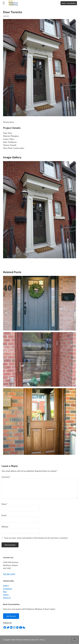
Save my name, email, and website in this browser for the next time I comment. (36, 538)
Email (4, 515)
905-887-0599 (9, 574)
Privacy (42, 640)
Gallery (6, 586)
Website (5, 527)
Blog (5, 592)
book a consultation (69, 3)
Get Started (11, 616)
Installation (8, 589)
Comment (6, 477)
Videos (6, 595)
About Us (7, 598)
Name (5, 504)
